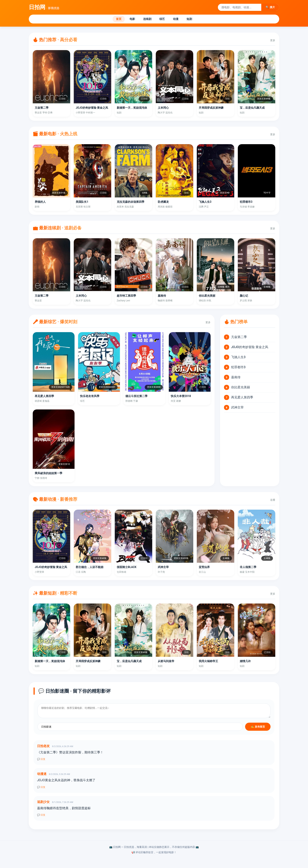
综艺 (164, 19)
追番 (273, 501)
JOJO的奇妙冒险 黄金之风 (250, 348)
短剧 (196, 19)
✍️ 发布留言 (258, 728)
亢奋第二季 (239, 338)
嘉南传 (236, 378)
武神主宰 (237, 408)
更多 (273, 41)
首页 (112, 19)
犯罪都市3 (238, 368)
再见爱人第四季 (242, 398)
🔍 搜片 (270, 7)
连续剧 (146, 19)
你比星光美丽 (241, 388)
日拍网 (44, 7)
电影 (128, 19)
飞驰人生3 (238, 358)
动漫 (180, 19)
